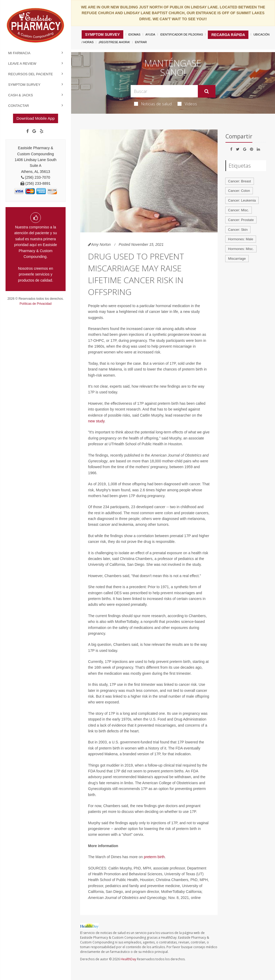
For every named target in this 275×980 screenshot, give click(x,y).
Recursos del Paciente (31, 74)
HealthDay (128, 959)
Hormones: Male (241, 239)
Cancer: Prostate (241, 220)
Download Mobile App (35, 118)
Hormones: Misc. (241, 249)
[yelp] (42, 131)
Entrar (141, 42)
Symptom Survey (24, 85)
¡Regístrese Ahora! (114, 42)
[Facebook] (28, 131)
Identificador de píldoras (182, 34)
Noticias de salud (153, 104)
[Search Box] (164, 91)
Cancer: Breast (240, 181)
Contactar (19, 106)
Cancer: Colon (239, 191)
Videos (187, 104)
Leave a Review (22, 64)
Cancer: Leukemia (242, 200)
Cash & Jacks (21, 95)
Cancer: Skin (238, 230)
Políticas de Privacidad (35, 304)
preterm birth (154, 857)
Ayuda (150, 34)
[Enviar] (207, 91)
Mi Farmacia (19, 53)
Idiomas (134, 34)
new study (96, 421)
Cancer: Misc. (239, 210)
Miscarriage (237, 259)
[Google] (34, 131)
